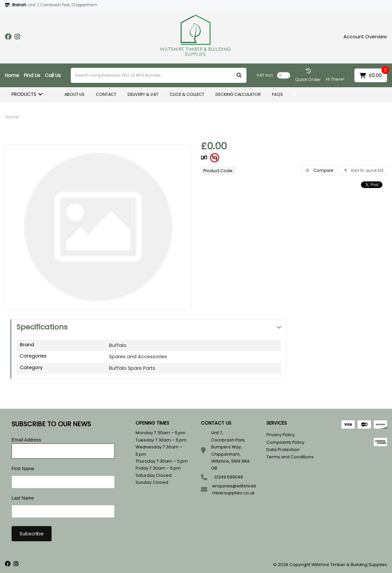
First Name (23, 469)
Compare (319, 170)
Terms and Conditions (290, 457)
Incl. (265, 75)
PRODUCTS (24, 94)
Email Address (26, 440)
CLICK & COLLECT (187, 94)
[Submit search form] (239, 76)
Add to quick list (364, 170)
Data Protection (283, 450)
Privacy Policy (281, 435)
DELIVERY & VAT (143, 94)
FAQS (277, 94)
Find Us (32, 75)
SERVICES (277, 423)
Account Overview (365, 37)
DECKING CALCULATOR (238, 94)
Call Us (53, 75)
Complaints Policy (285, 442)
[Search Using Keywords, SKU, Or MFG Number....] (159, 75)
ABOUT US (75, 94)
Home (12, 75)
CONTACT (106, 94)
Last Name (23, 498)
